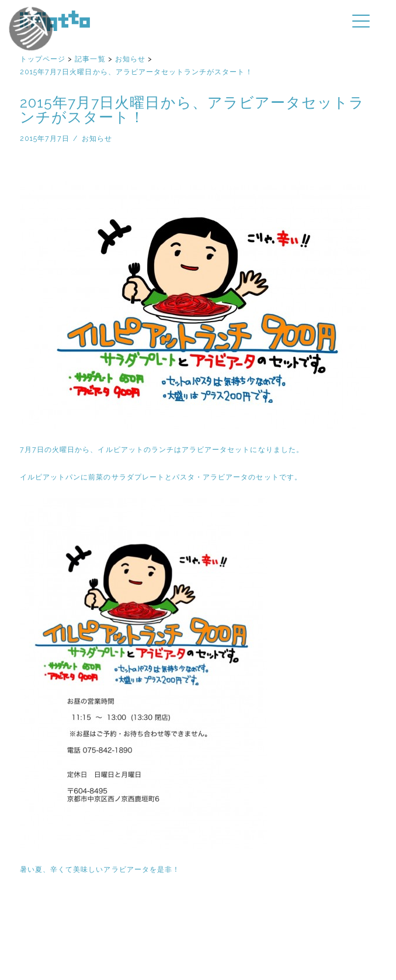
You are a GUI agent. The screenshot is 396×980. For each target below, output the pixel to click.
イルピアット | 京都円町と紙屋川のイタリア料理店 (55, 21)
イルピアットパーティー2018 (53, 42)
